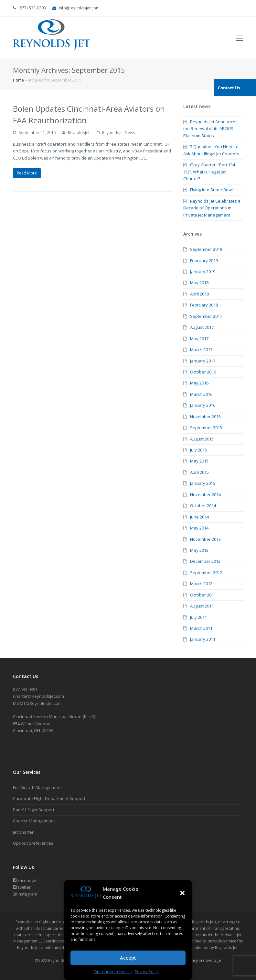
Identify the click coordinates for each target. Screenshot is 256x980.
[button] (182, 893)
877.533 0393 (25, 689)
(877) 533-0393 (32, 8)
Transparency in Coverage (197, 960)
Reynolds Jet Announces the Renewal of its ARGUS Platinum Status (210, 129)
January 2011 (203, 639)
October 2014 (203, 506)
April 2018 (199, 294)
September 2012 (206, 573)
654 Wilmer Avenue (32, 724)
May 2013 (199, 550)
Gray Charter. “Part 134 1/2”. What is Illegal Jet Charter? (209, 172)
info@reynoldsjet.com (79, 8)
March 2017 (201, 350)
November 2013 (205, 539)
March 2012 (201, 584)
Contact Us (229, 88)
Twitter (22, 887)
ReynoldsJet (79, 133)
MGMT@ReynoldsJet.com (37, 703)
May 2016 (199, 383)
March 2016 (201, 394)
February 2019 (204, 261)
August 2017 (202, 327)
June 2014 (199, 517)
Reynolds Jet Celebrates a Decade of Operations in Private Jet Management (212, 208)
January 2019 (203, 272)
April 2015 (199, 472)
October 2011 (203, 595)
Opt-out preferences (113, 972)
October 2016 (203, 372)
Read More (27, 173)
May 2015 (199, 461)
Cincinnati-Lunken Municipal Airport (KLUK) (54, 717)
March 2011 (201, 628)
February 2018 (204, 305)
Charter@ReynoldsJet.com (38, 696)
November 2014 (205, 495)
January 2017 (203, 361)
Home (18, 80)
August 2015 (202, 439)
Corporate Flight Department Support (49, 798)
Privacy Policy (147, 972)
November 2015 (205, 417)
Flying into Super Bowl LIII (214, 190)
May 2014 (199, 528)
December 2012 (205, 561)
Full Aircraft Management (37, 787)
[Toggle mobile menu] (240, 38)
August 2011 (202, 606)
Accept (128, 958)
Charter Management (34, 821)
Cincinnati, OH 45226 (33, 730)
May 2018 (199, 283)
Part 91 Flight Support (34, 810)
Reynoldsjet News (119, 133)
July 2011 (198, 617)
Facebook (25, 880)
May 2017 (199, 339)
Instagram (25, 894)
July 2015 (198, 450)
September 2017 (206, 316)
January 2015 (203, 483)
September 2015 (206, 428)
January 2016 (203, 405)
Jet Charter (23, 832)
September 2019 (206, 249)
